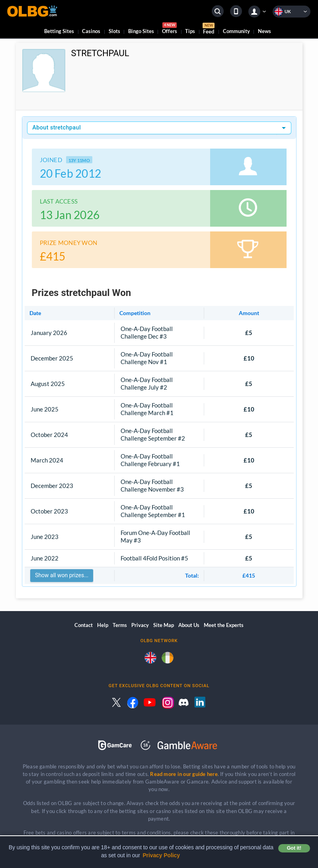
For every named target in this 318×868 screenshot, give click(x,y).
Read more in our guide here (184, 774)
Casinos (91, 31)
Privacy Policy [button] (161, 855)
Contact (84, 625)
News (264, 31)
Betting (59, 31)
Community (236, 31)
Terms (120, 625)
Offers (170, 29)
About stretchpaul (57, 128)
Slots (114, 31)
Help (103, 625)
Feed (209, 29)
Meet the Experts (224, 625)
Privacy (140, 625)
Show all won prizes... (62, 575)
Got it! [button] (294, 848)
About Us (189, 625)
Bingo (141, 31)
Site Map (164, 625)
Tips (190, 31)
